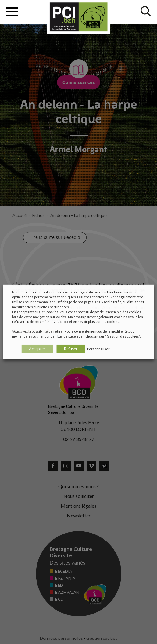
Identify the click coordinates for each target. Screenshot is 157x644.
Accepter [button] (37, 349)
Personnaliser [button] (98, 349)
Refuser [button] (71, 349)
